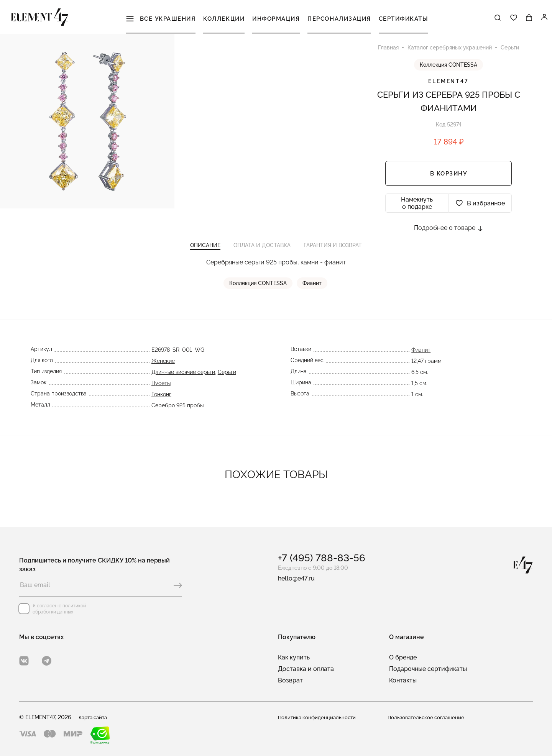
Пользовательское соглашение (428, 717)
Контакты (403, 680)
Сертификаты (403, 19)
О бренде (403, 657)
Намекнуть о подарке (417, 206)
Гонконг (161, 400)
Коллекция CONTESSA (449, 68)
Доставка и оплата (306, 669)
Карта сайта (95, 717)
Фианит (312, 289)
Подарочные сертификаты (428, 669)
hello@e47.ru (296, 578)
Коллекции (225, 19)
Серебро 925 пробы (177, 411)
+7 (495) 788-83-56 (322, 558)
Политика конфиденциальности (318, 717)
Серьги (227, 378)
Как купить (294, 657)
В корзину (449, 177)
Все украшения (162, 19)
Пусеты (161, 389)
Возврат (290, 680)
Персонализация (340, 19)
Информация (277, 19)
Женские (163, 367)
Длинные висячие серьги (183, 378)
